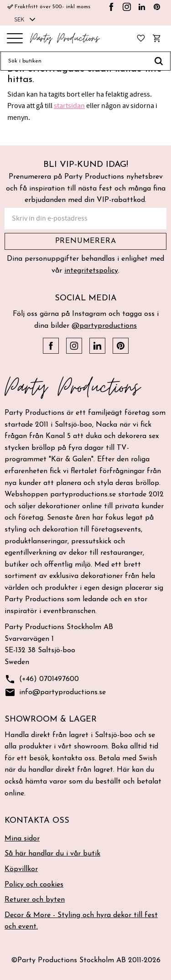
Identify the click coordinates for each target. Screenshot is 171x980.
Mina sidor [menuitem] (22, 839)
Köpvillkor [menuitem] (21, 869)
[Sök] (159, 61)
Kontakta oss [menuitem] (37, 821)
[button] (15, 39)
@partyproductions (104, 326)
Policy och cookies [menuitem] (34, 885)
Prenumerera (86, 241)
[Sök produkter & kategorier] (74, 61)
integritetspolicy (91, 271)
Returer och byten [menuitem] (35, 900)
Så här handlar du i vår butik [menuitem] (52, 854)
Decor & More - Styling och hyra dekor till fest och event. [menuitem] (81, 921)
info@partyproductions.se (55, 693)
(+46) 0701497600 (42, 679)
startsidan (69, 106)
